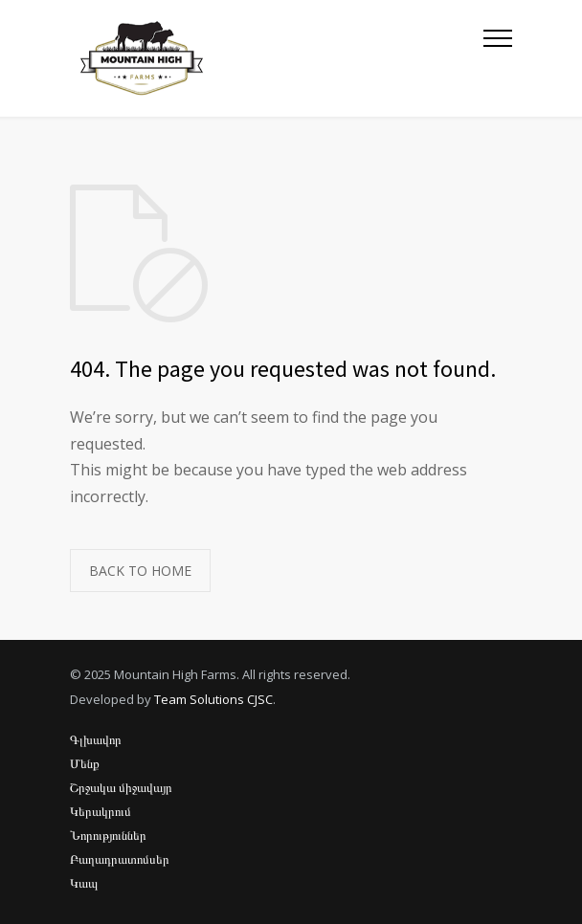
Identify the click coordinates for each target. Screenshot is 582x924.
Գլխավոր (96, 739)
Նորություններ (108, 835)
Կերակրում (101, 811)
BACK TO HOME (140, 571)
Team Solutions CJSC (213, 699)
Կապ (84, 883)
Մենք (85, 763)
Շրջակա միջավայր (121, 787)
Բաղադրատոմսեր (120, 859)
